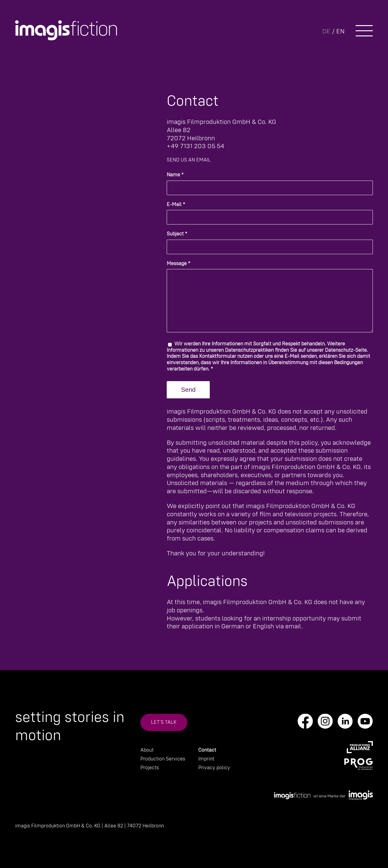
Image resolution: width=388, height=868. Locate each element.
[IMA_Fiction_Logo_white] (66, 30)
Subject (177, 234)
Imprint (206, 759)
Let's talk (164, 722)
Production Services (163, 759)
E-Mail (176, 205)
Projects (150, 768)
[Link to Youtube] (365, 723)
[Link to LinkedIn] (345, 723)
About (147, 750)
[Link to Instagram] (325, 723)
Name (175, 175)
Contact (207, 750)
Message (179, 264)
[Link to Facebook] (305, 723)
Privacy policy (214, 768)
